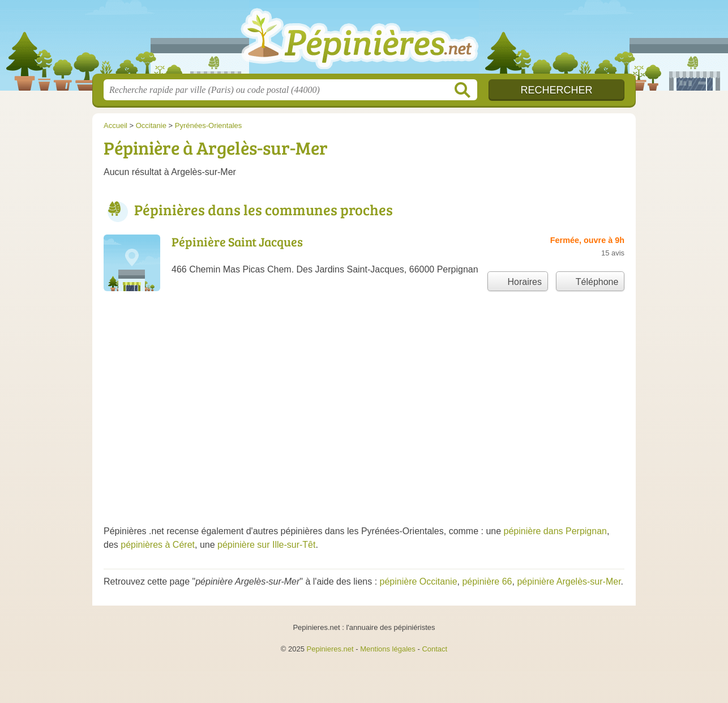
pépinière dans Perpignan (555, 531)
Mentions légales (388, 649)
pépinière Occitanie (419, 581)
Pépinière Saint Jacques (237, 241)
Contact (434, 649)
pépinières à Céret (158, 545)
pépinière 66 (487, 581)
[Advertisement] (364, 423)
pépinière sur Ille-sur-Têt (266, 545)
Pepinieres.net (330, 649)
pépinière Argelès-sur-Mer (569, 581)
